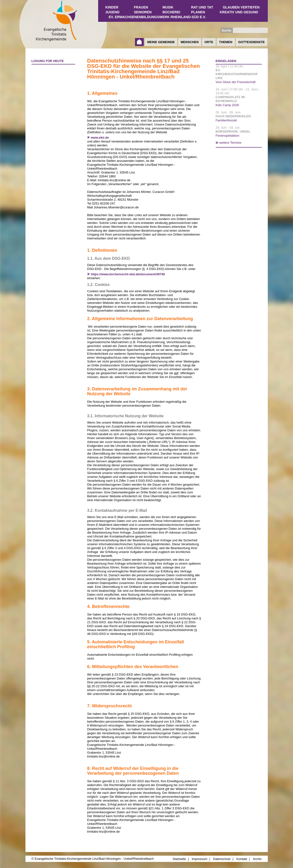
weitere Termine (230, 143)
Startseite (139, 42)
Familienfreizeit (226, 120)
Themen (226, 42)
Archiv (257, 859)
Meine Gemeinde (161, 42)
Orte (209, 42)
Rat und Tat (202, 7)
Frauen (141, 7)
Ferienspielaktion (228, 136)
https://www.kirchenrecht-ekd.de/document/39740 (128, 274)
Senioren (143, 12)
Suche (227, 30)
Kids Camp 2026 (227, 105)
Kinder (112, 7)
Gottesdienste (252, 42)
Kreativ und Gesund (239, 12)
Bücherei (171, 12)
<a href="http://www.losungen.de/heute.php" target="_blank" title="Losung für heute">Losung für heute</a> (51, 95)
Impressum (199, 859)
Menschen (190, 42)
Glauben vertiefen (241, 7)
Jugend (112, 12)
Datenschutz (222, 859)
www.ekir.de (100, 138)
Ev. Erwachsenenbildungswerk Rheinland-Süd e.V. (157, 17)
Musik (168, 7)
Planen (198, 12)
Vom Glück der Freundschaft (236, 82)
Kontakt (242, 859)
